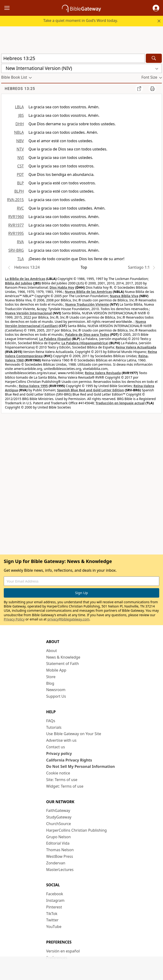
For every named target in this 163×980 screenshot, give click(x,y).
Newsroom (56, 690)
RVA (20, 242)
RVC (20, 208)
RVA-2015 (15, 200)
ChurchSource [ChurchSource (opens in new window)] (59, 824)
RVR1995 (16, 233)
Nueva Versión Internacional (28, 313)
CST (20, 166)
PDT (20, 174)
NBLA (19, 132)
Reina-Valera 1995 (33, 386)
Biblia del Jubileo (19, 283)
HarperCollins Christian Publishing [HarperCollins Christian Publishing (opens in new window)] (76, 830)
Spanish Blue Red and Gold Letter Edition (90, 390)
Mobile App (56, 670)
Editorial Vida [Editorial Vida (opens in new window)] (58, 843)
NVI (21, 158)
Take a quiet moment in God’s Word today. (81, 20)
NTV (20, 149)
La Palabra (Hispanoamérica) (85, 343)
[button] (156, 8)
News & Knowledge (63, 657)
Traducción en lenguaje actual (120, 403)
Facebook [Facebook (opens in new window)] (55, 894)
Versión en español (63, 951)
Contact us (56, 747)
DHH (20, 124)
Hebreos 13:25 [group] (20, 89)
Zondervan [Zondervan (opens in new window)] (56, 863)
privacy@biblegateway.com (68, 619)
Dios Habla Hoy (62, 287)
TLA (20, 259)
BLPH (19, 191)
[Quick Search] (73, 58)
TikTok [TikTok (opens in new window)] (52, 914)
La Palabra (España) (55, 339)
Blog (50, 683)
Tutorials (54, 727)
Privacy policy (59, 753)
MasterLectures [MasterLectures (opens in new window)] (60, 870)
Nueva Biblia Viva (124, 296)
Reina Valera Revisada (103, 373)
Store (51, 677)
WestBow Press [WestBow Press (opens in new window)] (60, 856)
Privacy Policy (14, 619)
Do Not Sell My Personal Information (80, 766)
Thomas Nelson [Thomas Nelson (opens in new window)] (60, 850)
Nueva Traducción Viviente (87, 304)
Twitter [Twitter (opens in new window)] (52, 920)
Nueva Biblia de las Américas (88, 292)
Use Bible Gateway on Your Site (74, 734)
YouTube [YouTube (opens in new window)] (54, 927)
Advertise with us (61, 740)
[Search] (154, 58)
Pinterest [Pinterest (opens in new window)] (54, 907)
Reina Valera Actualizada (136, 347)
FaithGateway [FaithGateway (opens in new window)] (58, 810)
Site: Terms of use (62, 780)
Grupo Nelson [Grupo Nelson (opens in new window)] (58, 837)
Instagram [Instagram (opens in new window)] (55, 900)
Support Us (56, 696)
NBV (20, 141)
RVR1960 (16, 217)
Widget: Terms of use (65, 786)
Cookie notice (58, 773)
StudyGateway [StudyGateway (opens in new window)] (59, 817)
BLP (20, 183)
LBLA (19, 107)
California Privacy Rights (69, 760)
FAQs (51, 721)
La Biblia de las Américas (25, 279)
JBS (21, 115)
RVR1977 (16, 225)
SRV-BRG (16, 250)
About (51, 651)
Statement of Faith (63, 664)
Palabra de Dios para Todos (87, 334)
